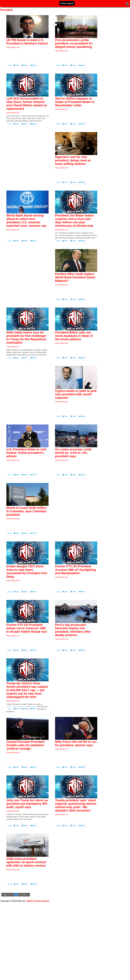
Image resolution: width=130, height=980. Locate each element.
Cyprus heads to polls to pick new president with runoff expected (76, 413)
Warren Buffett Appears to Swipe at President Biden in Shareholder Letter (75, 105)
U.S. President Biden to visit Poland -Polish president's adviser (26, 474)
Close (127, 4)
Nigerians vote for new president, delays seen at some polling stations (73, 167)
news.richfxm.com (13, 47)
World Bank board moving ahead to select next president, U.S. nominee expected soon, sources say (26, 230)
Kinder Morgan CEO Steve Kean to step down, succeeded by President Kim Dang (27, 599)
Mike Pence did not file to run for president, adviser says (76, 780)
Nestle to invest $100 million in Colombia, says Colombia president (26, 536)
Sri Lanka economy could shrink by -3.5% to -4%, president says (73, 474)
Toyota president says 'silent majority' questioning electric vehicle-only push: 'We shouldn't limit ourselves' (76, 845)
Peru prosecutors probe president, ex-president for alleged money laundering (74, 43)
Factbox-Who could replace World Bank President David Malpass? (75, 290)
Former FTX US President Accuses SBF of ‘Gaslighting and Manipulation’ (76, 597)
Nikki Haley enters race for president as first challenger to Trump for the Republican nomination (26, 353)
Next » (26, 895)
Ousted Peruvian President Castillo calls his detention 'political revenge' (25, 782)
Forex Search (67, 3)
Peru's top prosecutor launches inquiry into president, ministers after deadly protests (73, 661)
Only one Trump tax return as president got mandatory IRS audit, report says (27, 843)
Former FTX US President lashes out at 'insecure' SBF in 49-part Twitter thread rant (27, 659)
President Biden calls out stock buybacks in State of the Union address (74, 351)
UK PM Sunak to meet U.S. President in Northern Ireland (27, 42)
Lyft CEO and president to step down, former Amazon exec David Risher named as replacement (27, 107)
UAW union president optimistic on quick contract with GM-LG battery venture (26, 905)
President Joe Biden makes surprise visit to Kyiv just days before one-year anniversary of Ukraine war (75, 230)
